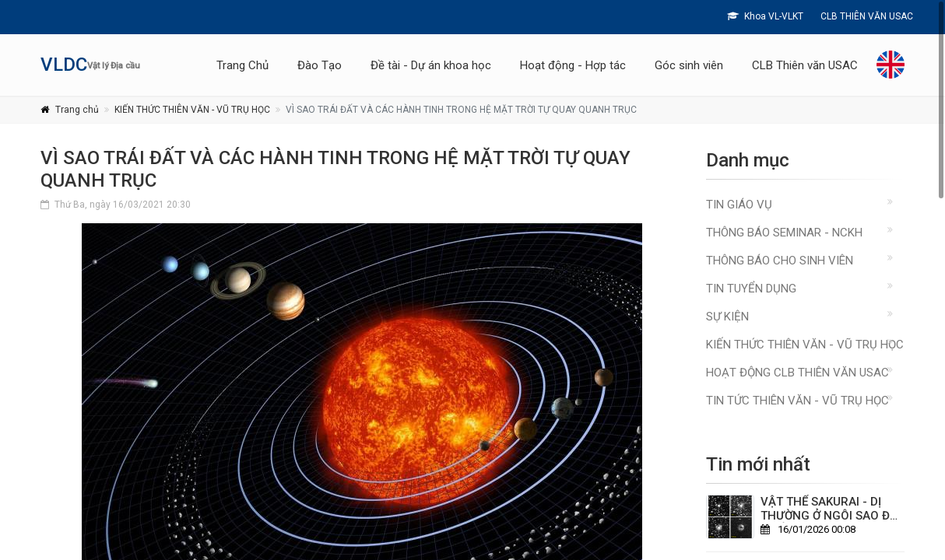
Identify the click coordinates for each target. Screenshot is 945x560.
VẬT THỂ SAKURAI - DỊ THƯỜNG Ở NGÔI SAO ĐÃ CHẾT (829, 516)
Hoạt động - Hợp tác (573, 65)
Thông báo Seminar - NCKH (784, 233)
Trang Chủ (242, 65)
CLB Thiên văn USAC (805, 65)
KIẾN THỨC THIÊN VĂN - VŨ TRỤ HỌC (192, 110)
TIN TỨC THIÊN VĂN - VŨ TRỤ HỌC (797, 401)
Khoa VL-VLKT (765, 16)
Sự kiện (727, 317)
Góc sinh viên (689, 65)
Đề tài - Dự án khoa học (431, 65)
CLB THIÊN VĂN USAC (866, 16)
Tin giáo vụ (739, 205)
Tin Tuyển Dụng (751, 289)
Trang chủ (77, 110)
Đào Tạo (320, 65)
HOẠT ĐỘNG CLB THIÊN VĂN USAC (797, 373)
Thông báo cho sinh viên (780, 261)
